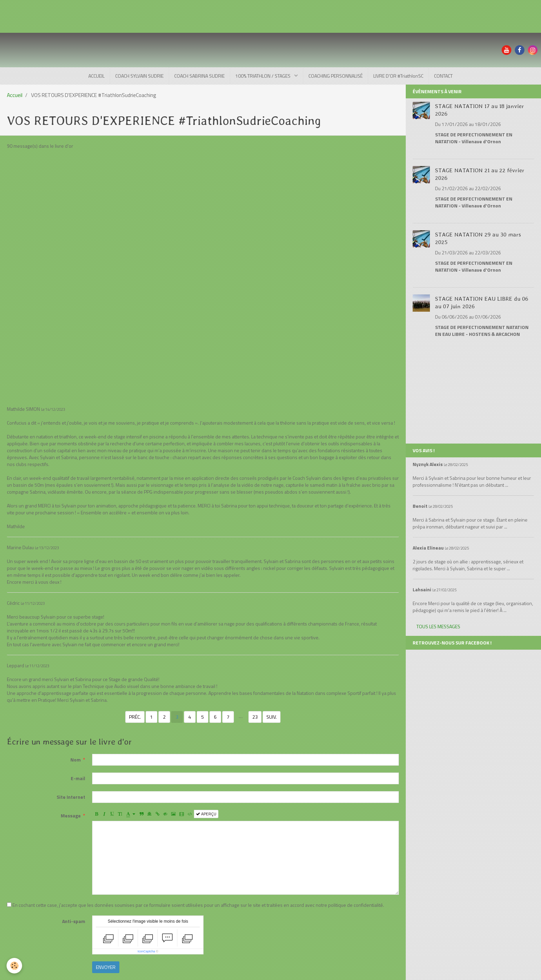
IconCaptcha (146, 951)
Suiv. (272, 717)
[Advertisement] (126, 16)
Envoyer (106, 967)
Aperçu (206, 814)
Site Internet (71, 797)
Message (71, 816)
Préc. (135, 717)
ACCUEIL (96, 76)
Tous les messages (438, 626)
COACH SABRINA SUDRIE (199, 76)
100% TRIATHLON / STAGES (263, 76)
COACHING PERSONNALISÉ (336, 76)
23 (255, 717)
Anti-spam (74, 921)
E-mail (78, 778)
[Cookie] (15, 966)
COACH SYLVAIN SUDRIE (139, 76)
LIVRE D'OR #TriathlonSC (398, 76)
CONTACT (443, 76)
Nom (76, 760)
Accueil (15, 95)
